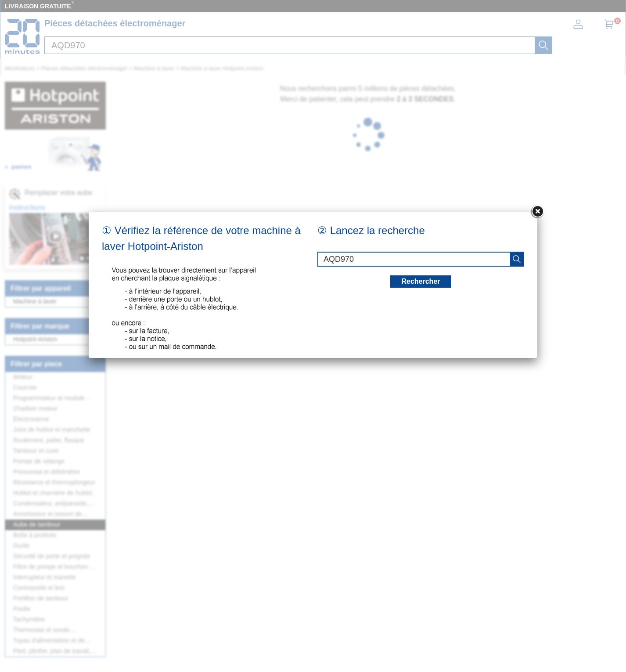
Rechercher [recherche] (421, 281)
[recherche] (517, 259)
